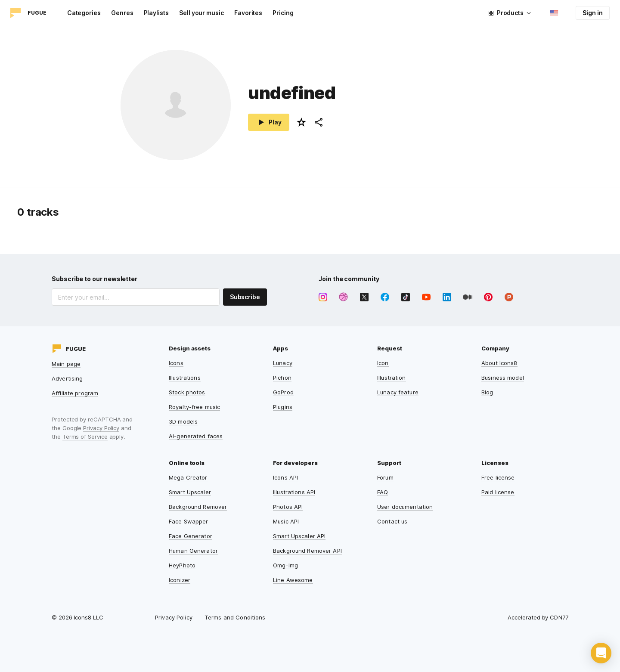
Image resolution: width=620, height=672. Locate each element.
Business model (503, 378)
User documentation (405, 507)
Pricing (283, 13)
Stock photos (187, 392)
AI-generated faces (196, 436)
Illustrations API (294, 492)
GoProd (283, 392)
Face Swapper (189, 521)
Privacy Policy (101, 428)
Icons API (285, 477)
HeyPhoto (182, 565)
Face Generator (191, 536)
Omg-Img (285, 565)
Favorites (248, 13)
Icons (176, 363)
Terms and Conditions (235, 617)
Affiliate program (75, 393)
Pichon (282, 378)
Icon (383, 363)
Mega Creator (188, 477)
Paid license (498, 492)
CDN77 (559, 617)
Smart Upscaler (190, 492)
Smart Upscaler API (299, 536)
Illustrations (185, 378)
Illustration (392, 378)
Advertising (67, 378)
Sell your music (201, 13)
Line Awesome (293, 580)
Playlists (156, 13)
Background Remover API (307, 551)
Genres (122, 13)
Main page (66, 364)
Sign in (593, 13)
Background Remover (198, 507)
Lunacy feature (398, 392)
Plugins (283, 407)
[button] (601, 653)
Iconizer (180, 580)
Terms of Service (85, 437)
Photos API (288, 507)
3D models (183, 421)
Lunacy (283, 363)
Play (269, 122)
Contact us (392, 521)
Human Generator (193, 551)
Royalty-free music (194, 407)
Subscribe (245, 297)
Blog (487, 392)
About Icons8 (499, 363)
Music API (286, 521)
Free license (498, 477)
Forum (385, 477)
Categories (84, 13)
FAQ (383, 492)
